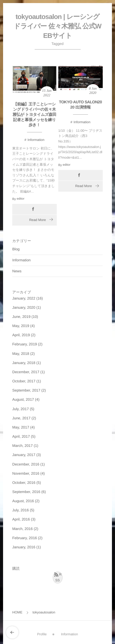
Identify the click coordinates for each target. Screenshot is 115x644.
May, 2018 (21, 354)
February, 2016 (25, 538)
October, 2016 (24, 483)
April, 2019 (21, 335)
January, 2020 (24, 307)
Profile (42, 632)
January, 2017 (24, 455)
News (17, 271)
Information (36, 140)
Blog (16, 249)
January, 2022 (24, 298)
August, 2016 (23, 501)
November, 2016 (26, 473)
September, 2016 (26, 492)
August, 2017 (23, 399)
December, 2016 (26, 464)
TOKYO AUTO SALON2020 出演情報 (80, 105)
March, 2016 (23, 529)
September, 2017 (26, 390)
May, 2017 (21, 427)
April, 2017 (21, 436)
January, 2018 (24, 363)
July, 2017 (21, 409)
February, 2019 (25, 344)
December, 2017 (26, 372)
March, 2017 (23, 446)
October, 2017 (24, 381)
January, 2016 (24, 547)
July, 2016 (21, 510)
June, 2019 (21, 317)
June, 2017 (21, 418)
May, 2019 (21, 326)
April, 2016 (21, 519)
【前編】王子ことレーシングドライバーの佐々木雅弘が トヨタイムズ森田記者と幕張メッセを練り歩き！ (34, 115)
